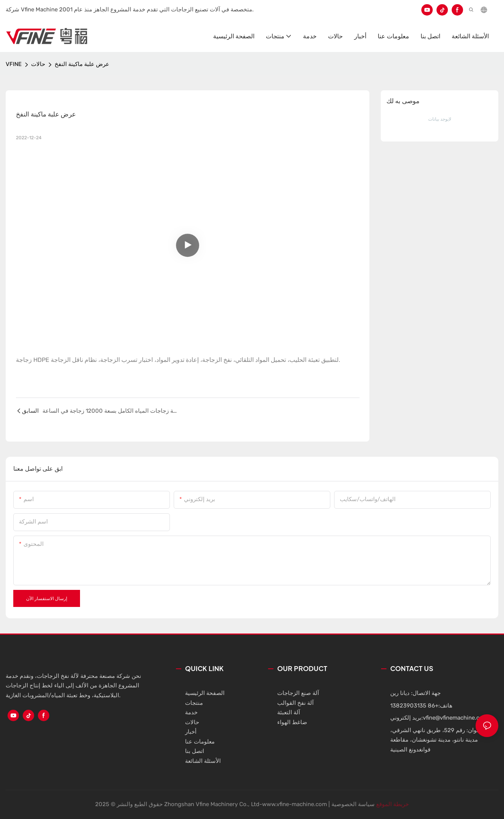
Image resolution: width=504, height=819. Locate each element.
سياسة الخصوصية (353, 804)
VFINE (14, 64)
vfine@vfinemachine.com (455, 718)
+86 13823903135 (414, 706)
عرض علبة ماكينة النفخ (82, 64)
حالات (38, 64)
